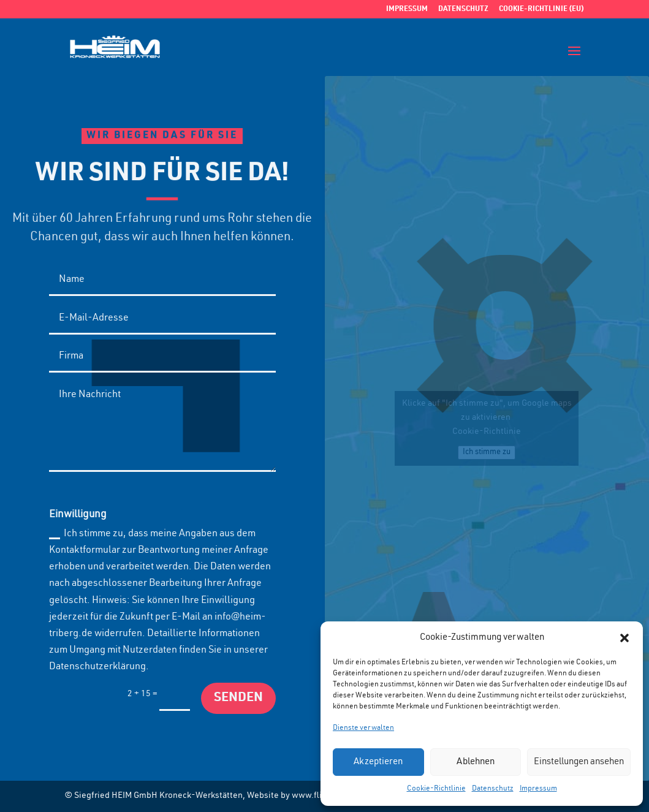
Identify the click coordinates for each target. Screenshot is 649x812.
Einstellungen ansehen (579, 762)
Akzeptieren (378, 762)
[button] (624, 638)
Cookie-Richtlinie (436, 789)
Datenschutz (493, 789)
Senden (238, 698)
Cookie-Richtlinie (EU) (541, 9)
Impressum (538, 789)
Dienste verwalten (363, 728)
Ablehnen (476, 762)
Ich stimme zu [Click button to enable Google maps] (487, 452)
